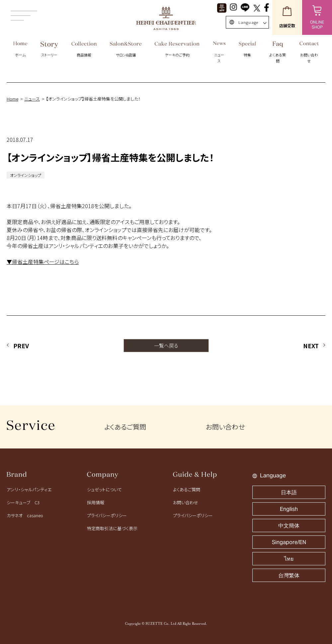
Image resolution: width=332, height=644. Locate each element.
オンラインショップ (26, 175)
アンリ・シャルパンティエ (29, 489)
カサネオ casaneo (25, 515)
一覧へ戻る (166, 345)
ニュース (32, 99)
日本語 (289, 492)
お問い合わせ (225, 427)
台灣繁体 (289, 575)
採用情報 (96, 502)
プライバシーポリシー (107, 515)
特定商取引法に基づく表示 (112, 528)
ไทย (289, 559)
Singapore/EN (289, 542)
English (289, 509)
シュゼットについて (104, 489)
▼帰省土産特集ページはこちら (43, 262)
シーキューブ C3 (23, 502)
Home (12, 99)
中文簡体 (289, 526)
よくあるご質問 (125, 427)
